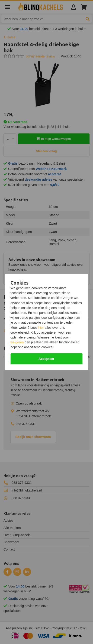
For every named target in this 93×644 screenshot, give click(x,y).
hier (41, 327)
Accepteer (46, 359)
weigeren (17, 342)
